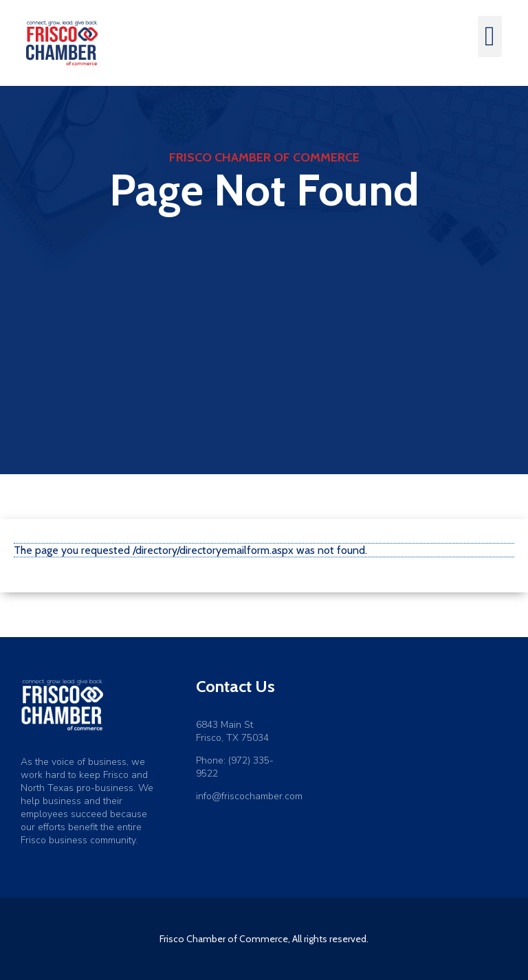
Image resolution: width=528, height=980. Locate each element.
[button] (490, 36)
